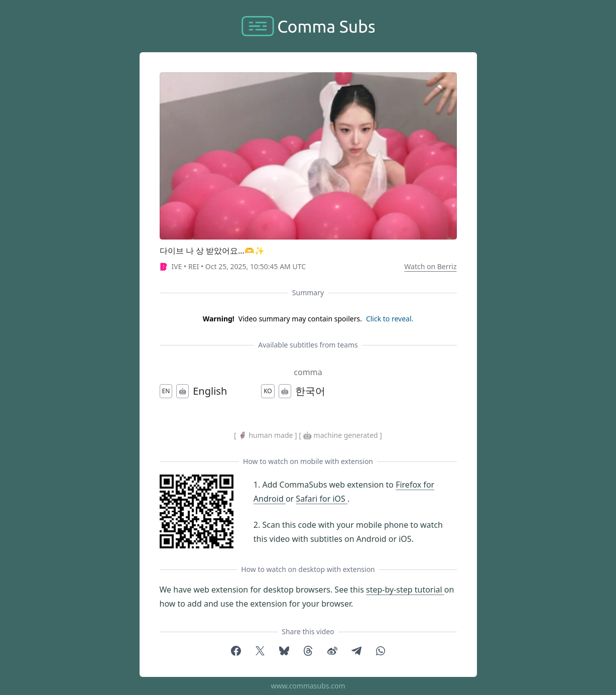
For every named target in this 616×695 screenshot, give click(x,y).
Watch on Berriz (430, 266)
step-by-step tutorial (405, 590)
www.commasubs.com (308, 686)
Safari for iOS (322, 499)
